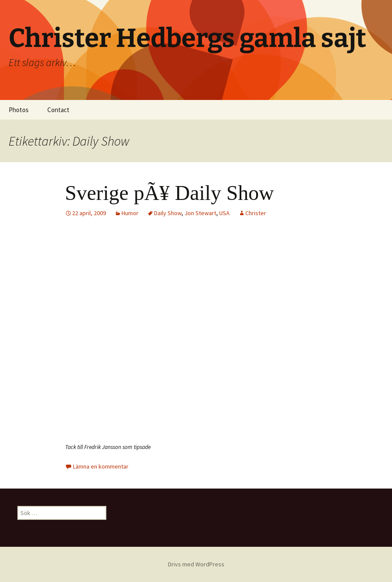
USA (224, 213)
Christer (256, 213)
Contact (58, 110)
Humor (130, 213)
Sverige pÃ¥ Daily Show (170, 193)
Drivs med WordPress (196, 564)
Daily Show (168, 213)
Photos (19, 110)
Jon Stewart (200, 213)
